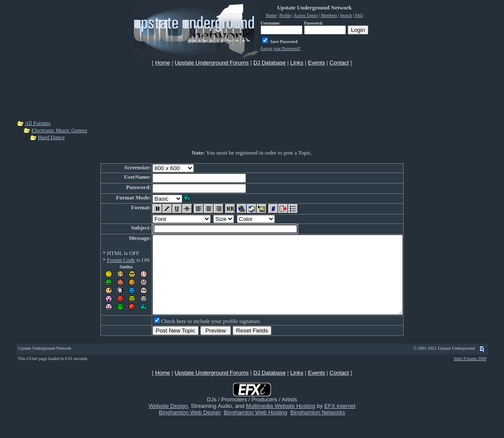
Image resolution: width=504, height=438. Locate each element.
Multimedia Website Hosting (281, 421)
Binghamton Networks (318, 428)
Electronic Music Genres (59, 130)
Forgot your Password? (281, 48)
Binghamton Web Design (190, 428)
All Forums (37, 123)
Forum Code (106, 260)
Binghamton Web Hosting (256, 428)
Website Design (168, 421)
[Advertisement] (252, 92)
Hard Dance (51, 137)
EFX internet (340, 421)
